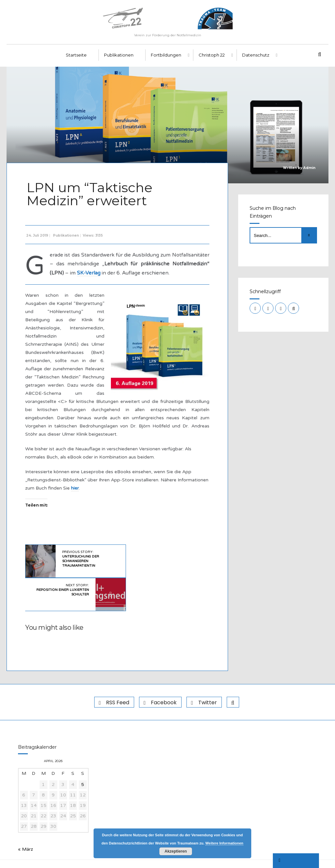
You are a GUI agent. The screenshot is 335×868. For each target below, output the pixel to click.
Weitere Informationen (224, 843)
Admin (309, 172)
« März (26, 828)
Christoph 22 (212, 59)
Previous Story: (79, 570)
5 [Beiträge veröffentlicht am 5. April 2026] (83, 763)
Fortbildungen (166, 59)
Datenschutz (256, 59)
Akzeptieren (176, 851)
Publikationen (119, 59)
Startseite (76, 59)
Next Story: (154, 568)
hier (108, 499)
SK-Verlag (142, 275)
